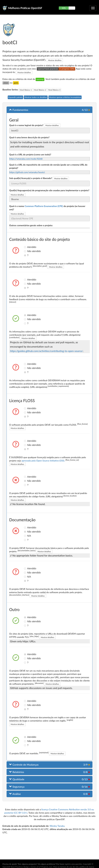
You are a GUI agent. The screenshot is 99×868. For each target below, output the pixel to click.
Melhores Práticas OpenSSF (25, 8)
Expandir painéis (15, 97)
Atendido (25, 247)
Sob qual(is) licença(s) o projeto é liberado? (31, 178)
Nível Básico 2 (40, 90)
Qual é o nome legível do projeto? (26, 125)
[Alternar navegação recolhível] (93, 8)
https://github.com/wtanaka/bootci (27, 172)
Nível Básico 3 (54, 90)
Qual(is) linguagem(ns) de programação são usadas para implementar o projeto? (49, 190)
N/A (25, 536)
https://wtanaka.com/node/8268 (26, 159)
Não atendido (25, 251)
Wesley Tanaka (57, 826)
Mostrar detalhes (55, 60)
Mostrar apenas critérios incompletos (65, 97)
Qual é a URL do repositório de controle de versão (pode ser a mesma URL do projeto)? (48, 166)
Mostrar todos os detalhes (36, 97)
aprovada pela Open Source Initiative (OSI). (43, 461)
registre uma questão (73, 864)
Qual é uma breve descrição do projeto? (29, 137)
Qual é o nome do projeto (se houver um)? (47, 208)
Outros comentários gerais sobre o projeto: (31, 225)
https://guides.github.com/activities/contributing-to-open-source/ (47, 351)
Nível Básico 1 (26, 90)
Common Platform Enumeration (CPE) (44, 206)
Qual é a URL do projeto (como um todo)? (30, 154)
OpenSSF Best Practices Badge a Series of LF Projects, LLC (27, 867)
